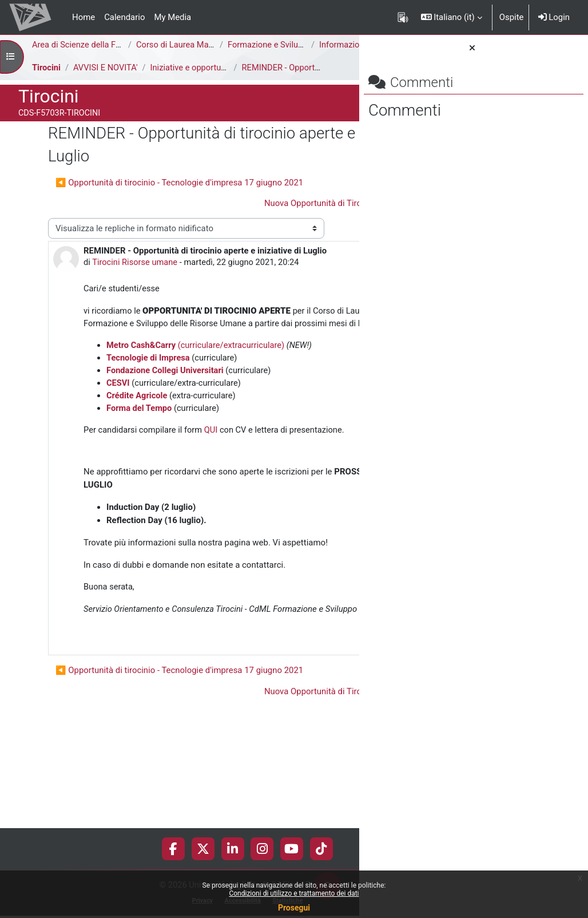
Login (554, 17)
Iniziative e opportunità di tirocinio (216, 80)
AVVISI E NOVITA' (107, 80)
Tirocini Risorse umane (105, 300)
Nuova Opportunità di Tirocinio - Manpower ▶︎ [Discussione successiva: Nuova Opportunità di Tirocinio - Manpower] (216, 215)
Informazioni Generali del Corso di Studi (120, 58)
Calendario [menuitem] (124, 17)
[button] (452, 17)
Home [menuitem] (84, 17)
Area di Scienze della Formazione (95, 45)
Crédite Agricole (137, 473)
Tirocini (47, 80)
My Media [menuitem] (172, 17)
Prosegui (294, 908)
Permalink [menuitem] (277, 753)
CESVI (118, 461)
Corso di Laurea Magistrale (187, 45)
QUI (213, 508)
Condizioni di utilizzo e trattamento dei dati (294, 893)
